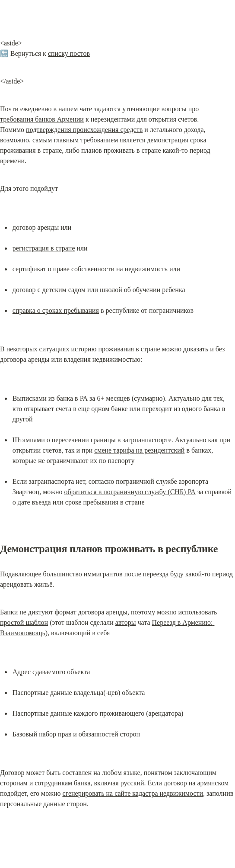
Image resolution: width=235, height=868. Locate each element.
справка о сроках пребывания (56, 310)
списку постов (69, 53)
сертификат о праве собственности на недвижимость (90, 269)
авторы (126, 622)
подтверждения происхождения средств (84, 130)
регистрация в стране (44, 248)
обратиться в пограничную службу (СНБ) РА (130, 492)
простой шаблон (24, 622)
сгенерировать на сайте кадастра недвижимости (133, 793)
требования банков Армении (42, 119)
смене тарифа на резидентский (139, 450)
